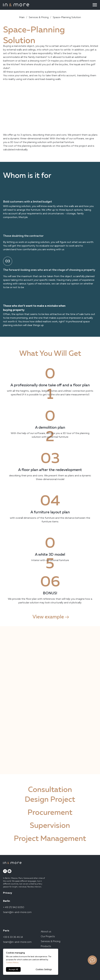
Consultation (50, 790)
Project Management (50, 839)
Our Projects (48, 937)
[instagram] (9, 871)
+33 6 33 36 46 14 (13, 937)
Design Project (50, 800)
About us (46, 932)
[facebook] (5, 871)
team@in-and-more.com (17, 912)
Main (22, 17)
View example (48, 617)
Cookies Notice (12, 963)
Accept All (13, 969)
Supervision (50, 826)
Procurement (50, 813)
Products (46, 946)
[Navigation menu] (95, 5)
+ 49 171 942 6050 (14, 907)
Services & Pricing (39, 17)
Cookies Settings (44, 969)
